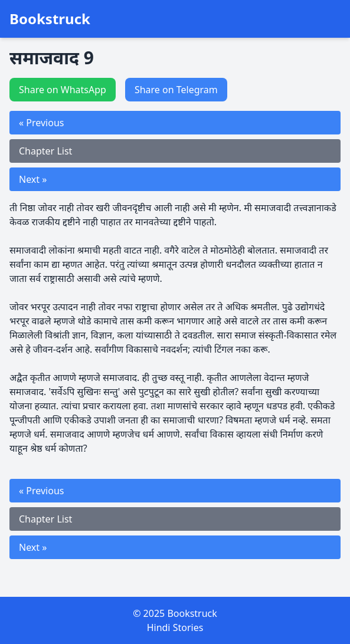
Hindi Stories (175, 627)
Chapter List (45, 151)
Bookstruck (50, 19)
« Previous (41, 123)
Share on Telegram (176, 90)
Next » (33, 179)
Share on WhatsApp (63, 90)
